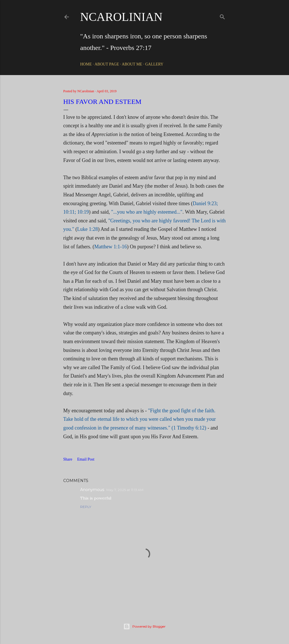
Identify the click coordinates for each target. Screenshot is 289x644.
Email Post (86, 459)
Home (86, 64)
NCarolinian (121, 17)
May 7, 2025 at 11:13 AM (125, 490)
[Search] (222, 16)
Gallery (154, 64)
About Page (107, 64)
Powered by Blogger (144, 627)
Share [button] (68, 459)
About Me (132, 64)
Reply (86, 507)
